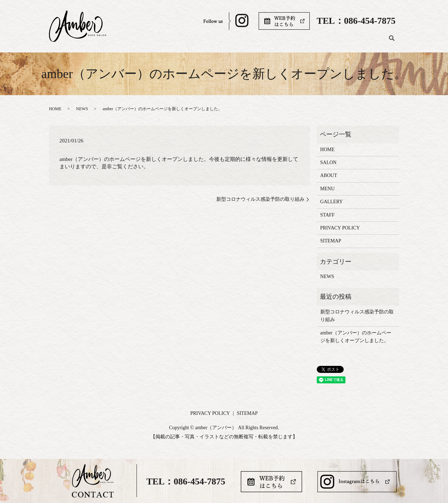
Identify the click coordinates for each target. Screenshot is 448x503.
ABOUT (245, 41)
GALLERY (309, 41)
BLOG (370, 41)
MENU (275, 41)
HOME (184, 41)
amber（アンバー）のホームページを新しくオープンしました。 (356, 337)
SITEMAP (331, 241)
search (392, 42)
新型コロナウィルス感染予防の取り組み (260, 199)
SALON (214, 41)
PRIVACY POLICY (340, 228)
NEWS (82, 109)
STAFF (342, 41)
